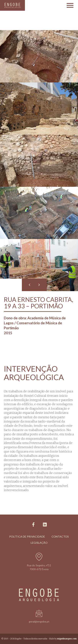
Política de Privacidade (27, 537)
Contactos (60, 537)
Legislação (39, 543)
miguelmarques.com (67, 639)
